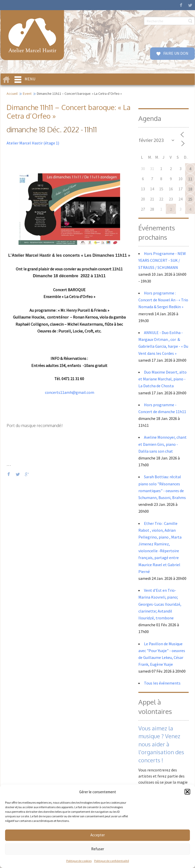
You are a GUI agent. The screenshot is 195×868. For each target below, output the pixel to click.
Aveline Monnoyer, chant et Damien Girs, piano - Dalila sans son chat (162, 444)
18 (190, 189)
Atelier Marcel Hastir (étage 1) (33, 143)
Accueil (12, 94)
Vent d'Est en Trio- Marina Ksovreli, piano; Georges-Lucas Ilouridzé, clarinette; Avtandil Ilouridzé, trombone (160, 604)
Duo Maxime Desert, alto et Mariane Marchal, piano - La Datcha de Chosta (162, 379)
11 (190, 179)
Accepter (98, 835)
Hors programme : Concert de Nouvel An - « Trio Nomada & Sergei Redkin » (163, 300)
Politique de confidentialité (112, 861)
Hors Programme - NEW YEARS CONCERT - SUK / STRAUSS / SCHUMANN (162, 260)
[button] (187, 792)
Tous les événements (162, 683)
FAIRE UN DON (175, 53)
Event (27, 94)
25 (190, 199)
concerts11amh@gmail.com (70, 392)
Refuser (98, 849)
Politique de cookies (79, 861)
